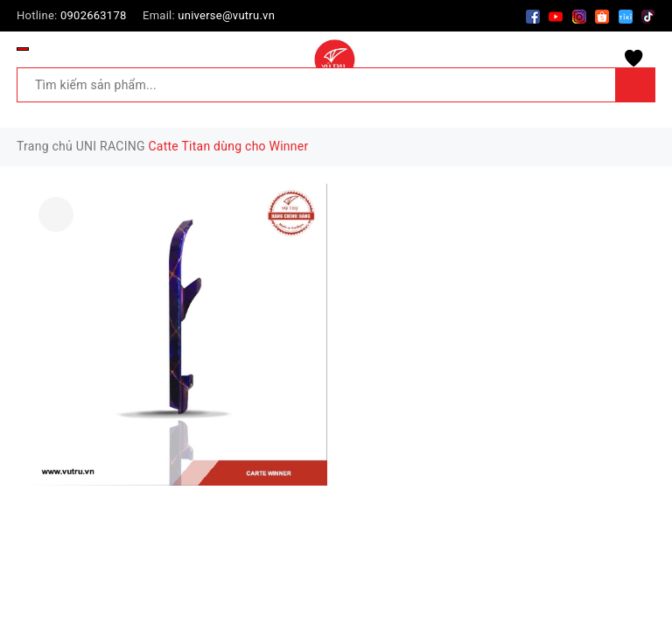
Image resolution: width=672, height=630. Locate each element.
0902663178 (94, 15)
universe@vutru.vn (226, 15)
